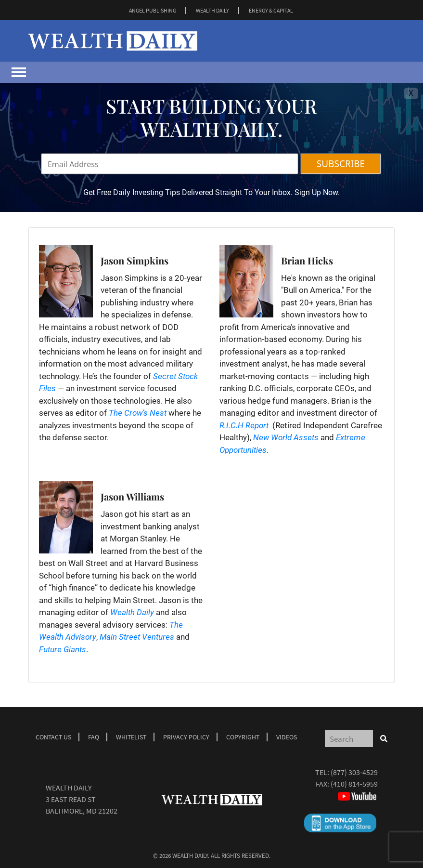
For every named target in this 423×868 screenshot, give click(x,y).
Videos (287, 737)
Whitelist (131, 737)
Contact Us (53, 737)
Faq (94, 737)
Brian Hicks (307, 260)
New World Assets (286, 437)
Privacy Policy (186, 737)
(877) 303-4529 (354, 772)
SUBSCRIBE (341, 164)
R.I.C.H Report (244, 425)
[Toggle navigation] (19, 72)
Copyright (243, 737)
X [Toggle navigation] (411, 93)
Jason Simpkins (135, 260)
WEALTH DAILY (212, 10)
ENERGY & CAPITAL (271, 10)
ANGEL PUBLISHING (153, 10)
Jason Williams (132, 496)
